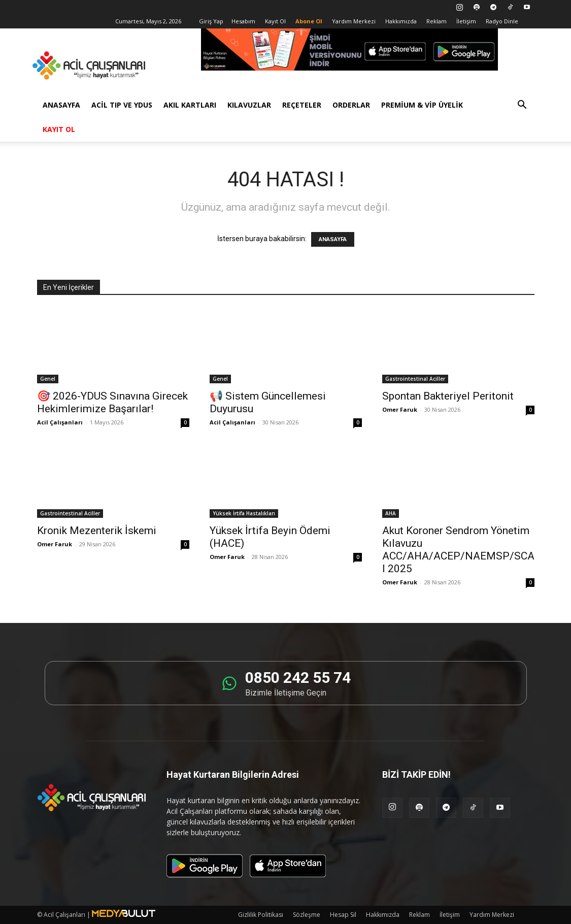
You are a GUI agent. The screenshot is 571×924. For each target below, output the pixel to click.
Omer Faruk (400, 409)
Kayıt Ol (275, 21)
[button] (522, 106)
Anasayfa (61, 105)
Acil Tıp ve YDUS (122, 105)
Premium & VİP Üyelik (422, 105)
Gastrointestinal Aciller (415, 379)
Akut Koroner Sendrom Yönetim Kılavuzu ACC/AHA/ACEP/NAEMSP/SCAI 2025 (458, 550)
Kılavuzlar (249, 105)
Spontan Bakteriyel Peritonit (448, 396)
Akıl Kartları (190, 105)
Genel (48, 379)
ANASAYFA (333, 239)
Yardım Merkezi (354, 21)
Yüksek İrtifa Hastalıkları (244, 513)
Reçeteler (302, 105)
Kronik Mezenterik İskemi (97, 531)
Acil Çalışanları (60, 422)
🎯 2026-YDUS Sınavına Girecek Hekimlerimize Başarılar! (112, 402)
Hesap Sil (343, 915)
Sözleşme (307, 915)
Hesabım (243, 21)
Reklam (436, 21)
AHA (391, 513)
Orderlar (351, 105)
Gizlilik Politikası (261, 915)
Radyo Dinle (502, 21)
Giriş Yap (211, 21)
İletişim (466, 21)
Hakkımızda (401, 21)
